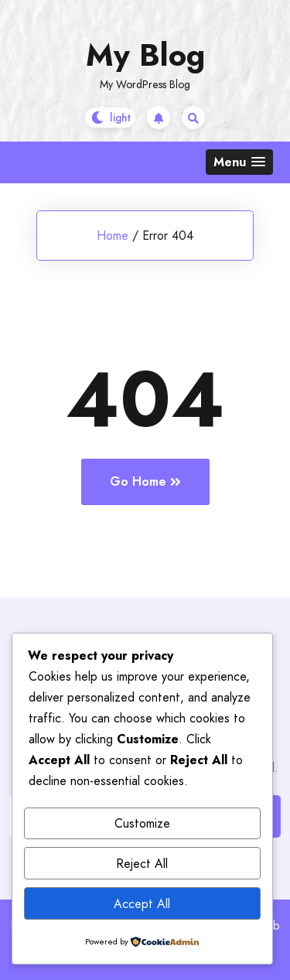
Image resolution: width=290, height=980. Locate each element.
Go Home (145, 481)
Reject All (142, 864)
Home (113, 236)
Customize (142, 823)
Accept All (142, 904)
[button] (239, 162)
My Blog (145, 55)
